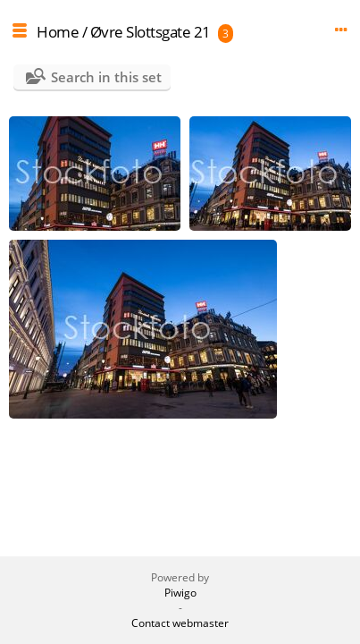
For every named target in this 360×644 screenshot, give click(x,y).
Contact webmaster (180, 623)
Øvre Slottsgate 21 (151, 32)
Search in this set (106, 77)
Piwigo (180, 593)
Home (58, 32)
